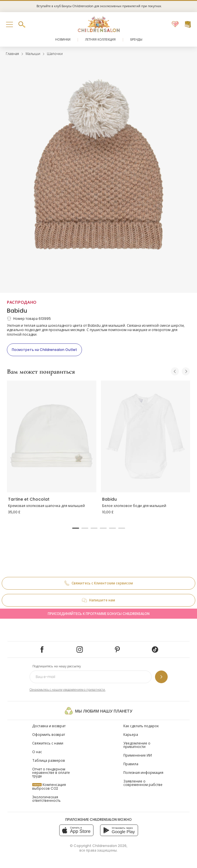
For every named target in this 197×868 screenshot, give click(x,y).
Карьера (131, 735)
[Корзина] (188, 24)
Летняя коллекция (100, 40)
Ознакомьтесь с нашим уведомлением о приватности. (68, 690)
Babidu (17, 311)
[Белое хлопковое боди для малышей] (146, 436)
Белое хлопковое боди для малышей (134, 506)
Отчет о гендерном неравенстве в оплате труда (51, 773)
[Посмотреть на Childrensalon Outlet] (44, 350)
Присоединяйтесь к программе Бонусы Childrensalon (99, 614)
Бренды (136, 40)
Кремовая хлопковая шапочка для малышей (46, 506)
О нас (37, 752)
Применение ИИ (138, 755)
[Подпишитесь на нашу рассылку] (161, 677)
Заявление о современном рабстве (143, 783)
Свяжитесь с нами (48, 743)
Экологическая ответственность (46, 799)
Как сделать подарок (141, 726)
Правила (131, 764)
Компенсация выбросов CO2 (49, 787)
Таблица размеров (49, 760)
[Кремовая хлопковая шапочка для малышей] (52, 436)
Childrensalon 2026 (109, 846)
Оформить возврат (49, 735)
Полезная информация (143, 773)
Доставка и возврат (49, 726)
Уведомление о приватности (137, 745)
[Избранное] (175, 24)
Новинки (63, 40)
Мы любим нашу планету (98, 711)
